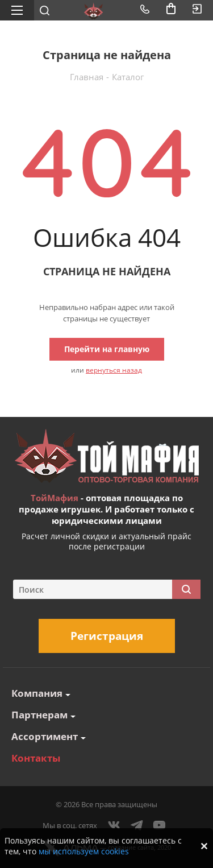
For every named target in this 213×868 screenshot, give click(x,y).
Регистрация (107, 636)
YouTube (160, 825)
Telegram (137, 825)
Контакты (36, 758)
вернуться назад (114, 370)
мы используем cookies (84, 851)
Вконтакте (114, 825)
